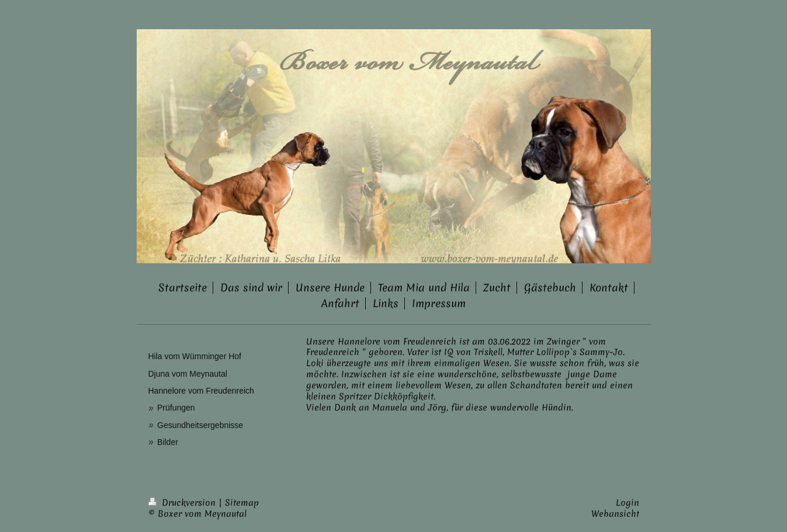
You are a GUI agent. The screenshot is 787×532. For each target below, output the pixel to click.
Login (627, 503)
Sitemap (242, 503)
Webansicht (615, 514)
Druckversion (183, 503)
